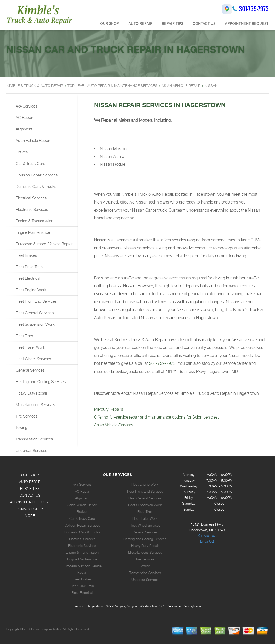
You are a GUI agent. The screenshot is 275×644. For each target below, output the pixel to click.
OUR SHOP (110, 23)
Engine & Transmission (34, 221)
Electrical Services (31, 198)
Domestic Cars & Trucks (35, 186)
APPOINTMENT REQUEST (247, 23)
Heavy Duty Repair (31, 393)
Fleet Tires (24, 336)
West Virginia (116, 606)
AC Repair (24, 117)
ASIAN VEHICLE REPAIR (181, 85)
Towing (21, 427)
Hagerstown (95, 606)
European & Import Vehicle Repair (44, 244)
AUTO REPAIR (140, 23)
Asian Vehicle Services (114, 425)
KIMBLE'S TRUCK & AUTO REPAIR (35, 85)
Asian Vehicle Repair (32, 140)
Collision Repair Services (36, 175)
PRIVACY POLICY (30, 509)
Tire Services (26, 416)
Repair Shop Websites (46, 629)
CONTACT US (204, 23)
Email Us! (207, 541)
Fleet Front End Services (36, 301)
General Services (30, 370)
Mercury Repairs (109, 409)
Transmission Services (34, 439)
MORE (30, 516)
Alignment (23, 129)
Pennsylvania (192, 606)
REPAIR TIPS (173, 23)
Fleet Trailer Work (30, 347)
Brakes (21, 152)
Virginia (132, 606)
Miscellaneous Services (35, 404)
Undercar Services (31, 450)
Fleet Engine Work (31, 290)
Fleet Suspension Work (35, 324)
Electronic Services (31, 209)
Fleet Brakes (26, 255)
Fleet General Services (34, 313)
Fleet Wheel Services (33, 359)
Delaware (174, 606)
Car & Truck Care (30, 163)
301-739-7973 (254, 9)
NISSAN (211, 85)
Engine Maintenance (32, 232)
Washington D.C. (152, 606)
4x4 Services (26, 106)
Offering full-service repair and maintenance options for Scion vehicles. (156, 417)
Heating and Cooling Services (40, 381)
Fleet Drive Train (29, 267)
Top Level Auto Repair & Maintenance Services (112, 85)
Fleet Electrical (27, 278)
